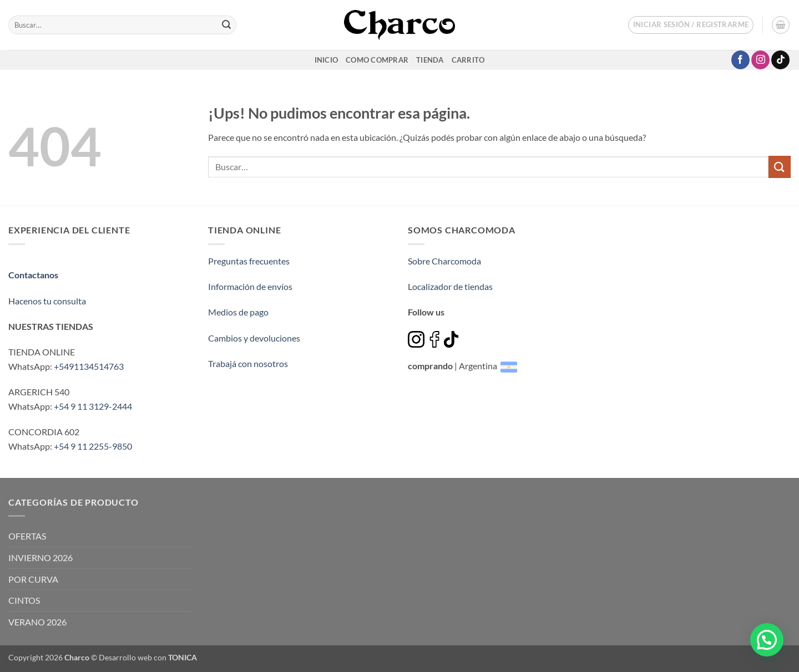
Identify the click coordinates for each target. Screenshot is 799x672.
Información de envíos (250, 286)
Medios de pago (238, 312)
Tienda (430, 60)
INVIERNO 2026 (41, 558)
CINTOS (24, 600)
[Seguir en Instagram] (760, 60)
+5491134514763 (89, 366)
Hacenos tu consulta (47, 301)
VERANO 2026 (37, 622)
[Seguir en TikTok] (780, 60)
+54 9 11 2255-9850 (93, 446)
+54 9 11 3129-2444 (93, 406)
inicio (327, 60)
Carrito (468, 60)
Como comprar (377, 60)
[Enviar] (226, 25)
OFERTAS (27, 536)
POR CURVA (33, 579)
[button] (691, 25)
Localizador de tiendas (450, 286)
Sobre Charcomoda (444, 261)
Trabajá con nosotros (248, 363)
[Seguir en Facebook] (740, 60)
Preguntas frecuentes (249, 261)
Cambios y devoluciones (254, 338)
